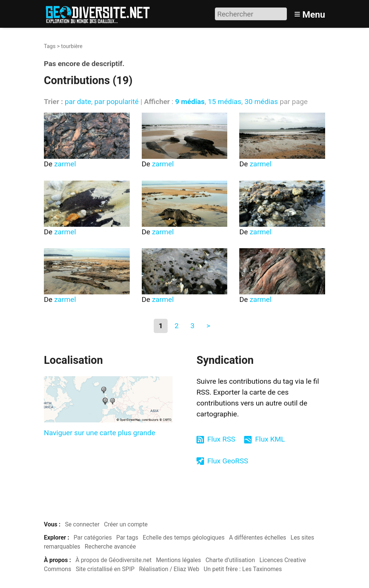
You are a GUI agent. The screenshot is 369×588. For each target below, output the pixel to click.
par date (78, 102)
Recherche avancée (110, 547)
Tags (50, 46)
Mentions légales (178, 560)
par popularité (116, 102)
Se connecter (82, 524)
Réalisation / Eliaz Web (169, 569)
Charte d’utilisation (230, 560)
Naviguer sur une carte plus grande (100, 433)
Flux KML (270, 439)
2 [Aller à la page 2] (176, 326)
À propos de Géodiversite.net (113, 560)
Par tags (127, 537)
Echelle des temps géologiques (184, 537)
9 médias (190, 102)
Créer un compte (126, 524)
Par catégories (93, 537)
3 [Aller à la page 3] (193, 326)
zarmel (65, 164)
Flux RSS (221, 439)
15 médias (224, 102)
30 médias (261, 102)
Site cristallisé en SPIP (105, 569)
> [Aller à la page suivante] (208, 326)
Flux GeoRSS (228, 461)
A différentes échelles (258, 537)
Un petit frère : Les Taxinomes (243, 569)
